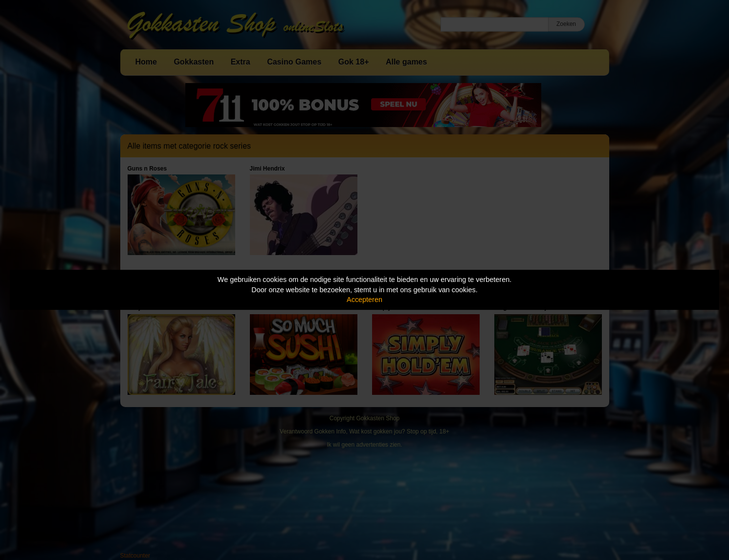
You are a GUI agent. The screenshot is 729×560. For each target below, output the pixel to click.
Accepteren (364, 300)
